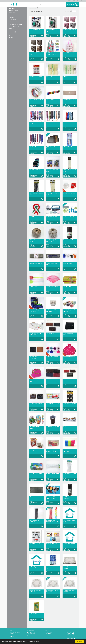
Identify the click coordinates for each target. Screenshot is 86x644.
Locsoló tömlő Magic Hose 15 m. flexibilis (36, 311)
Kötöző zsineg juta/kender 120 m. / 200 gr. (53, 241)
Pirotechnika (13, 19)
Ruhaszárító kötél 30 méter (69, 473)
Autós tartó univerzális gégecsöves (52, 30)
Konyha (12, 17)
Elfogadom (79, 642)
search (63, 4)
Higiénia (12, 16)
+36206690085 (31, 634)
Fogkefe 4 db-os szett (68, 146)
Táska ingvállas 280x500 (69, 543)
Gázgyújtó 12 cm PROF (35, 170)
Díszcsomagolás (13, 10)
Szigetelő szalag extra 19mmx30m (68, 498)
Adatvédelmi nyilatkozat (16, 635)
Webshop (45, 4)
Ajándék (11, 8)
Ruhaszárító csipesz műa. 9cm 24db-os (69, 451)
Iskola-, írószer (13, 27)
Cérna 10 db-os (50, 100)
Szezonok (11, 32)
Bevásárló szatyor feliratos (69, 30)
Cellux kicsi (65, 76)
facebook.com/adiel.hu (33, 635)
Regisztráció (48, 634)
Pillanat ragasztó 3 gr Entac (69, 403)
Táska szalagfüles (34, 567)
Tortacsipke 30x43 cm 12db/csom (68, 568)
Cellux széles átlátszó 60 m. (36, 100)
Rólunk (51, 4)
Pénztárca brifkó (50, 333)
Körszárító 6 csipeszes (68, 216)
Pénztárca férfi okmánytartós (33, 357)
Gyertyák (13, 14)
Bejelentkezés (70, 4)
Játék (10, 30)
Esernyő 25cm (33, 123)
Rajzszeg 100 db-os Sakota (36, 450)
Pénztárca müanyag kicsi (52, 357)
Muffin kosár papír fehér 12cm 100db (52, 311)
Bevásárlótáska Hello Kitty (69, 53)
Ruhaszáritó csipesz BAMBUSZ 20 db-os (51, 451)
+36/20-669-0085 (71, 1)
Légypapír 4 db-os (67, 286)
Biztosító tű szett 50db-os (36, 76)
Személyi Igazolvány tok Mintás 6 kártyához (52, 498)
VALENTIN (11, 37)
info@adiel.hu (79, 1)
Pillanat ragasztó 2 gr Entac (53, 403)
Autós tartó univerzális (35, 30)
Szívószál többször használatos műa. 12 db (52, 521)
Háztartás (12, 12)
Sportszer (12, 28)
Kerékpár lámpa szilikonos (69, 193)
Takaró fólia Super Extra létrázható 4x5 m (35, 544)
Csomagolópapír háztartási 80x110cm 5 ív (69, 100)
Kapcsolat (57, 4)
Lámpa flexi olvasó (67, 263)
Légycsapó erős (33, 286)
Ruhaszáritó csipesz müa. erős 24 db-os (36, 474)
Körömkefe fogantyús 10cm (53, 216)
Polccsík (65, 427)
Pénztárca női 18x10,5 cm (69, 380)
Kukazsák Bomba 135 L (69, 240)
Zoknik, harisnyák (15, 21)
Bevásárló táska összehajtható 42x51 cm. (52, 54)
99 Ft (27, 4)
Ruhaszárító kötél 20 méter (53, 473)
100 (73, 11)
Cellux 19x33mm (50, 76)
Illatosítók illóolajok (15, 25)
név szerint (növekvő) (36, 11)
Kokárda (32, 216)
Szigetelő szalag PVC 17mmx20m (35, 521)
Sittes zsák (32, 497)
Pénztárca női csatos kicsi (36, 403)
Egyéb (12, 23)
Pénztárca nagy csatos (52, 380)
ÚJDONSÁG (38, 4)
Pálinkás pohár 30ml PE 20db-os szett (35, 334)
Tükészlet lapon (33, 614)
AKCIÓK (32, 4)
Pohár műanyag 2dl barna (52, 427)
